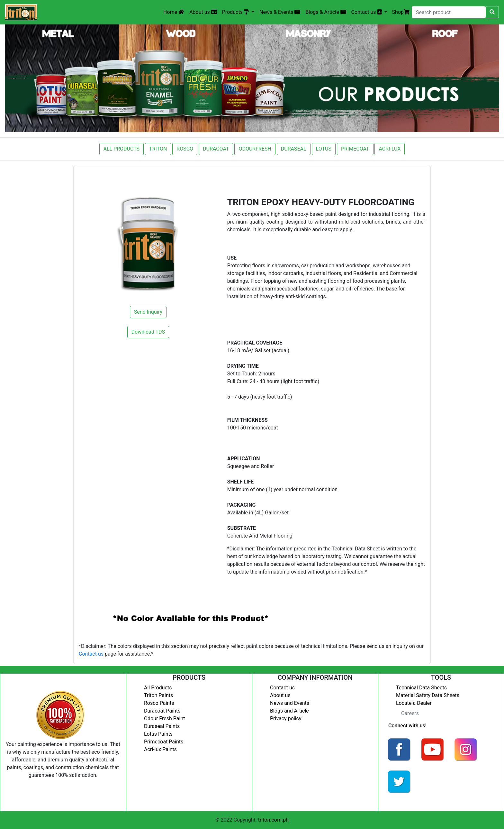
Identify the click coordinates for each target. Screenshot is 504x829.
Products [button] (236, 12)
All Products (158, 688)
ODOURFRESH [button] (255, 149)
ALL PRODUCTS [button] (122, 149)
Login (389, 802)
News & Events (280, 12)
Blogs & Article (326, 12)
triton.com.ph (273, 820)
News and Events (290, 703)
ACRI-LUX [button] (390, 149)
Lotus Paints (158, 734)
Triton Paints (158, 695)
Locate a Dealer (414, 703)
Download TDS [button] (148, 332)
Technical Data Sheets (421, 688)
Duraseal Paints (162, 726)
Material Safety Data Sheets (428, 695)
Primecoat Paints (164, 742)
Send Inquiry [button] (148, 312)
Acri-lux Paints (160, 749)
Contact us (91, 654)
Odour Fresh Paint (164, 718)
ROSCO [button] (185, 149)
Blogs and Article (289, 711)
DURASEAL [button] (294, 149)
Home (174, 12)
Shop (401, 12)
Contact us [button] (367, 12)
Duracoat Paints (162, 711)
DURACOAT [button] (216, 149)
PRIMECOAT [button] (355, 149)
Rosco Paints (159, 703)
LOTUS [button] (324, 149)
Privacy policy (286, 718)
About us (203, 12)
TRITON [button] (158, 149)
